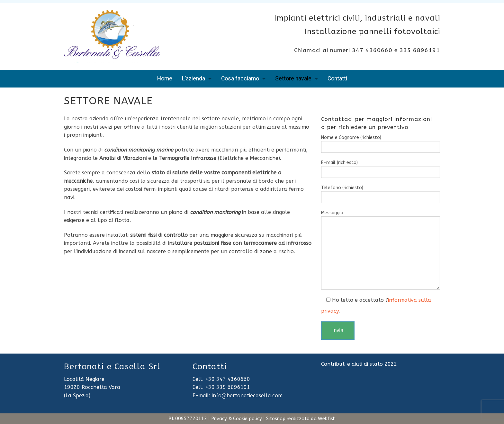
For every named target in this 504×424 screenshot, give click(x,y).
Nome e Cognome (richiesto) (381, 144)
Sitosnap (276, 419)
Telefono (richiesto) (381, 194)
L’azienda (194, 78)
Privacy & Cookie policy (237, 419)
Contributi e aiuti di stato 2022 (359, 364)
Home (165, 78)
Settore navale (293, 78)
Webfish (327, 419)
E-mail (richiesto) (381, 169)
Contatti (337, 78)
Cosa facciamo (240, 78)
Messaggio (381, 250)
